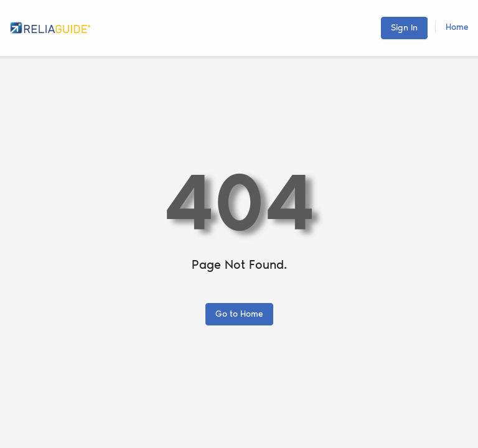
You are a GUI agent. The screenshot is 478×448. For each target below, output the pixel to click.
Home (457, 27)
